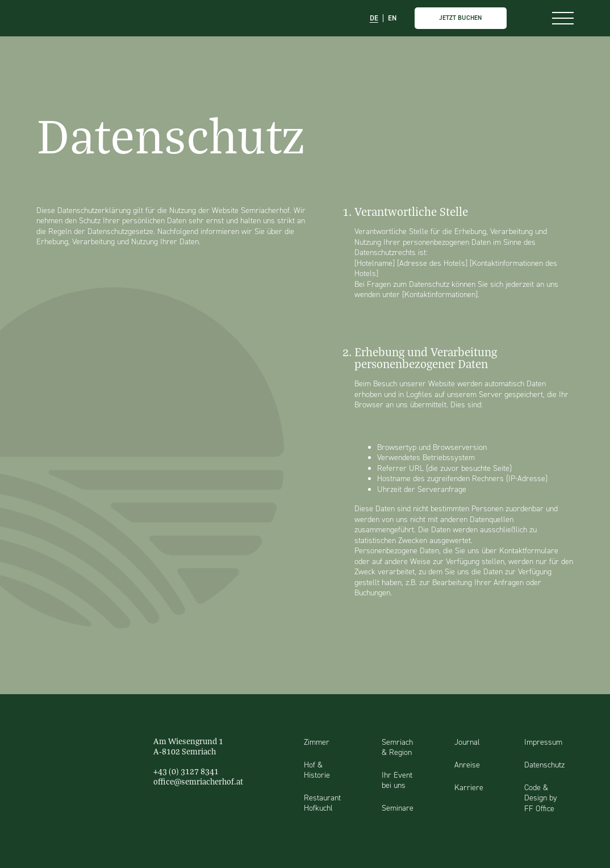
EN (392, 18)
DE (374, 18)
